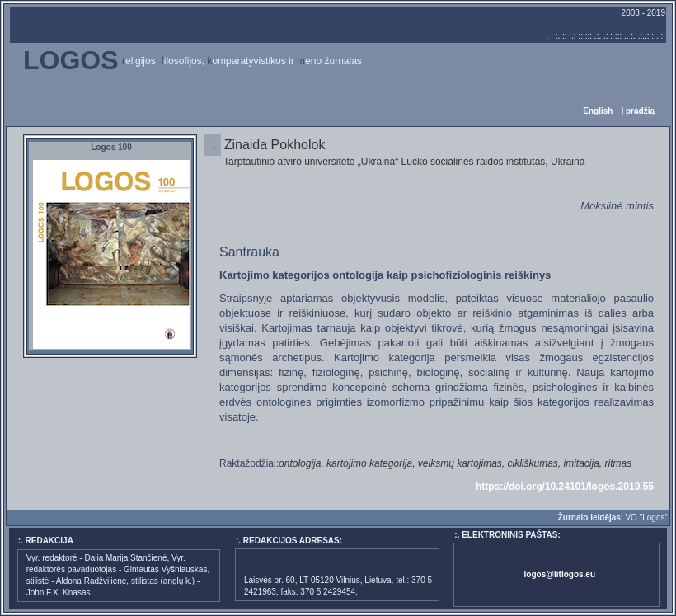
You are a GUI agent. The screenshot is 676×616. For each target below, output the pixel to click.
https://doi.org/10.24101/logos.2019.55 (565, 487)
